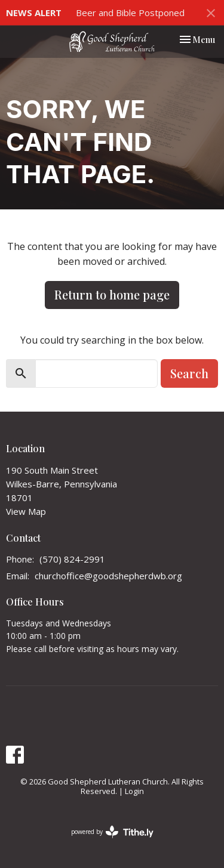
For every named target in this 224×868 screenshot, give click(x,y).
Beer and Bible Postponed (130, 13)
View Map (26, 511)
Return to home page (112, 294)
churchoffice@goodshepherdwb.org (108, 576)
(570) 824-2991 (72, 559)
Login (134, 791)
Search (189, 373)
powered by (112, 832)
